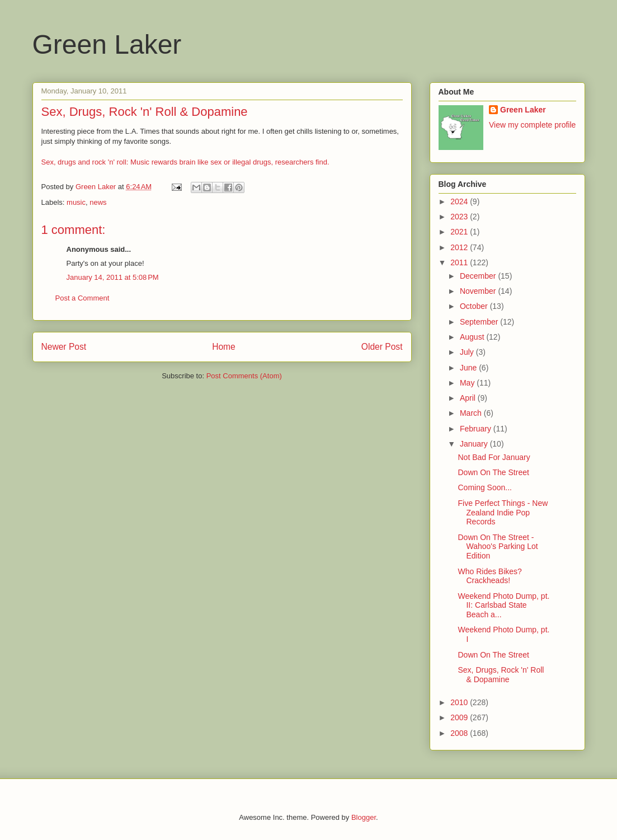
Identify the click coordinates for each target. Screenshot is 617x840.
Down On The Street (493, 472)
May (468, 383)
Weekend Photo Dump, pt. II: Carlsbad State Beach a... (503, 606)
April (469, 398)
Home (224, 347)
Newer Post (64, 347)
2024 (460, 201)
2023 (460, 217)
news (98, 202)
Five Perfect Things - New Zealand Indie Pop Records (503, 513)
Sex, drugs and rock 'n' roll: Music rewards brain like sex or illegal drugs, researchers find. (185, 162)
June (469, 368)
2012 (460, 247)
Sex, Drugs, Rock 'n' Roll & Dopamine (501, 675)
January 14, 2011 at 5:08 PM (113, 277)
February (477, 429)
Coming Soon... (485, 487)
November (479, 291)
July (468, 352)
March (472, 413)
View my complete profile (532, 125)
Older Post (382, 347)
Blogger (364, 817)
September (480, 322)
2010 (460, 702)
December (479, 276)
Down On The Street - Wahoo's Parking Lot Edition (498, 547)
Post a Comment (83, 298)
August (473, 337)
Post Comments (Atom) (244, 376)
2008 (460, 733)
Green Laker (107, 44)
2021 (460, 232)
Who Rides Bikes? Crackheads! (489, 576)
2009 (460, 717)
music (76, 202)
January (475, 444)
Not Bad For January (494, 457)
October (475, 306)
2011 (460, 262)
